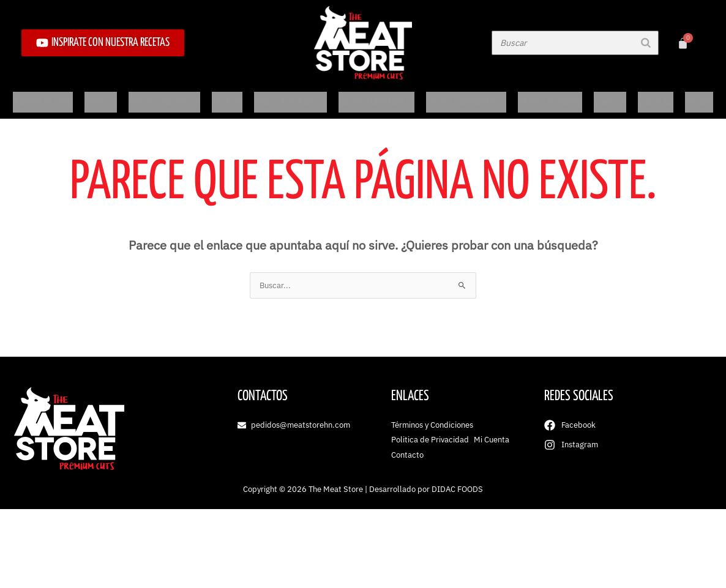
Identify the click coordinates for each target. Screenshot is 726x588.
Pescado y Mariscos (165, 97)
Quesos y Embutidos (376, 97)
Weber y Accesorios (549, 97)
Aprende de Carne (46, 97)
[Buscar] (646, 43)
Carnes (102, 97)
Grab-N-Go (654, 97)
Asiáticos (227, 97)
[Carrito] (683, 43)
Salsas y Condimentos (466, 97)
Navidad (696, 97)
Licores (609, 97)
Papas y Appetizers (290, 97)
